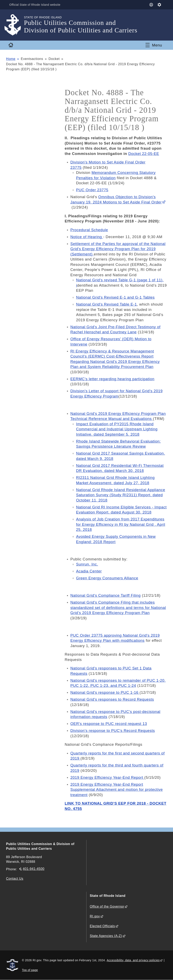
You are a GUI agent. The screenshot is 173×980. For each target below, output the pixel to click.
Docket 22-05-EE (144, 154)
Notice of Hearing (87, 237)
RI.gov (95, 916)
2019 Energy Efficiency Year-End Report (107, 777)
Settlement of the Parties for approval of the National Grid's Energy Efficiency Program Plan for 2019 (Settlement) (118, 249)
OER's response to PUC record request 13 (109, 724)
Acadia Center (89, 571)
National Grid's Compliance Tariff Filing (106, 595)
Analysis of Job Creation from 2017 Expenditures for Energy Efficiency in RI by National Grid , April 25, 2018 (121, 524)
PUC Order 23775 (92, 190)
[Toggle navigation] (154, 45)
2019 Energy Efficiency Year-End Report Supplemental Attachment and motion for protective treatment (117, 790)
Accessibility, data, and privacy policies (133, 960)
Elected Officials (102, 926)
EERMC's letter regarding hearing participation (112, 379)
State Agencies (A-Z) (106, 936)
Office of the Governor (107, 907)
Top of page (30, 970)
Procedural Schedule (89, 230)
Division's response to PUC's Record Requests (113, 731)
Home (11, 59)
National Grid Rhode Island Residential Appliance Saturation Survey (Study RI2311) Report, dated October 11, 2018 (121, 495)
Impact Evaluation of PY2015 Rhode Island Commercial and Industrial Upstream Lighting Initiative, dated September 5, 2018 (117, 429)
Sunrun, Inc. (87, 564)
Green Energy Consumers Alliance (107, 578)
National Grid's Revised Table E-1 (107, 304)
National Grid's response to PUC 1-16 (105, 692)
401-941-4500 (34, 869)
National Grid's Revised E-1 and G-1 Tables (115, 297)
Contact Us (15, 879)
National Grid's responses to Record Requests (112, 699)
